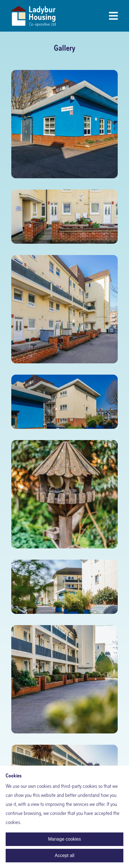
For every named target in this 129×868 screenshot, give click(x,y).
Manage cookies (64, 839)
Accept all (64, 855)
